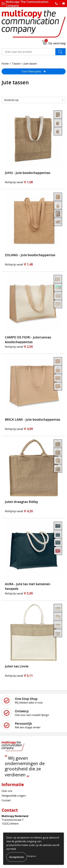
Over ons (7, 791)
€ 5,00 (19, 593)
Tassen (16, 64)
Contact (6, 800)
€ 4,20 (19, 511)
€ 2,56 (19, 346)
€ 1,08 (19, 182)
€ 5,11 (19, 675)
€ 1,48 (19, 264)
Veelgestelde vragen (14, 796)
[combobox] (29, 52)
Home (5, 64)
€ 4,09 (19, 429)
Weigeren (32, 856)
